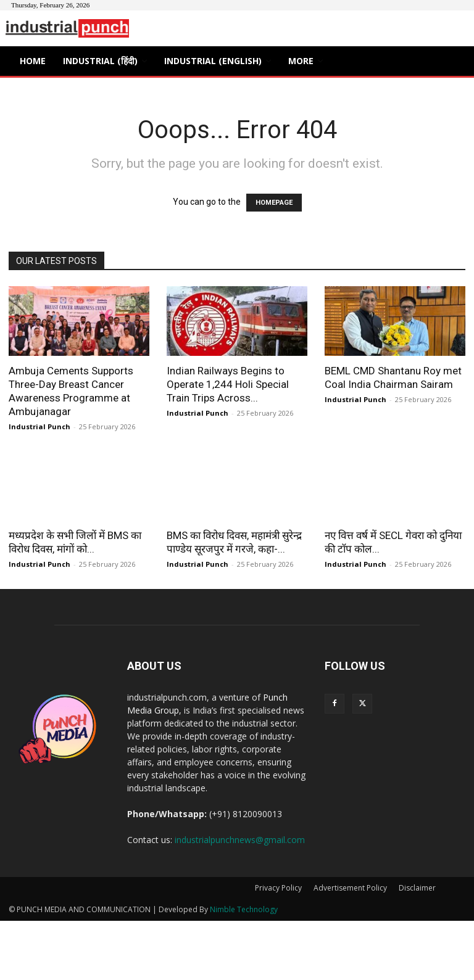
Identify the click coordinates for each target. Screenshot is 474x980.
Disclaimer (417, 888)
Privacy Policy (278, 888)
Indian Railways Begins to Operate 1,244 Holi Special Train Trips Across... (228, 384)
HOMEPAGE (274, 203)
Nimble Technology (244, 909)
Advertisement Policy (350, 888)
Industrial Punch (39, 426)
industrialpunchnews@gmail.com (240, 840)
